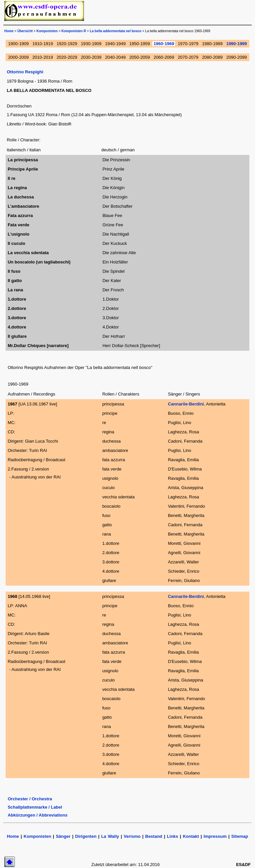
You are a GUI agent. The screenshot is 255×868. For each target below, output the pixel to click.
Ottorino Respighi (25, 72)
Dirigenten (86, 836)
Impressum (215, 836)
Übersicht (25, 31)
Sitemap (240, 836)
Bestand (154, 836)
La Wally (110, 836)
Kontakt (192, 836)
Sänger (63, 836)
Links (173, 836)
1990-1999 (236, 44)
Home (9, 31)
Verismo (132, 836)
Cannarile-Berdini (186, 404)
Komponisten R (74, 31)
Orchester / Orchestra (30, 799)
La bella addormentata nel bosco (116, 31)
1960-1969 (164, 44)
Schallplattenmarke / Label (35, 807)
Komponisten (47, 31)
